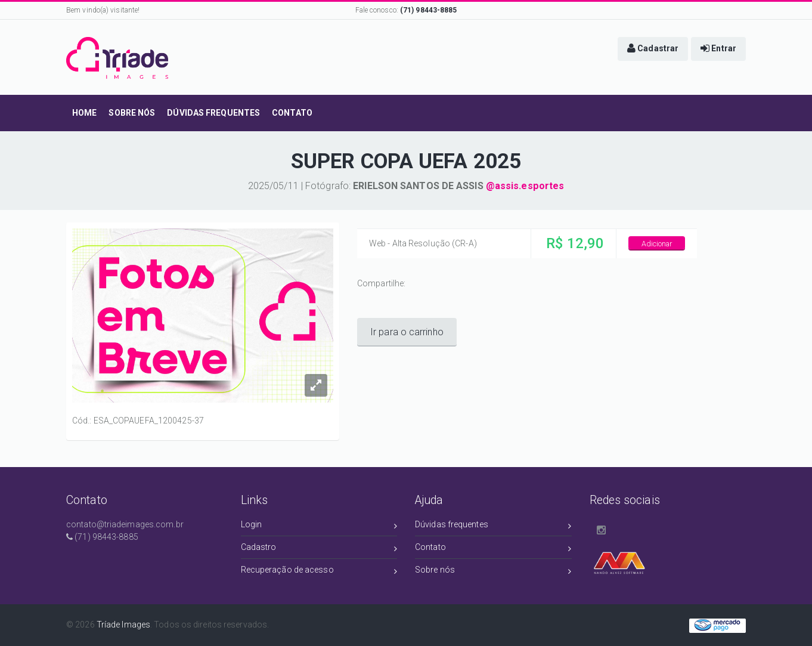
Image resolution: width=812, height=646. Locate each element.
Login (319, 526)
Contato (493, 549)
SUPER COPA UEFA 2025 (406, 161)
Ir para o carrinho (407, 332)
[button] (653, 49)
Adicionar (657, 244)
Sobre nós (493, 572)
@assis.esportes (525, 186)
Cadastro (319, 549)
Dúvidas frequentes (493, 526)
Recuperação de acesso (319, 572)
